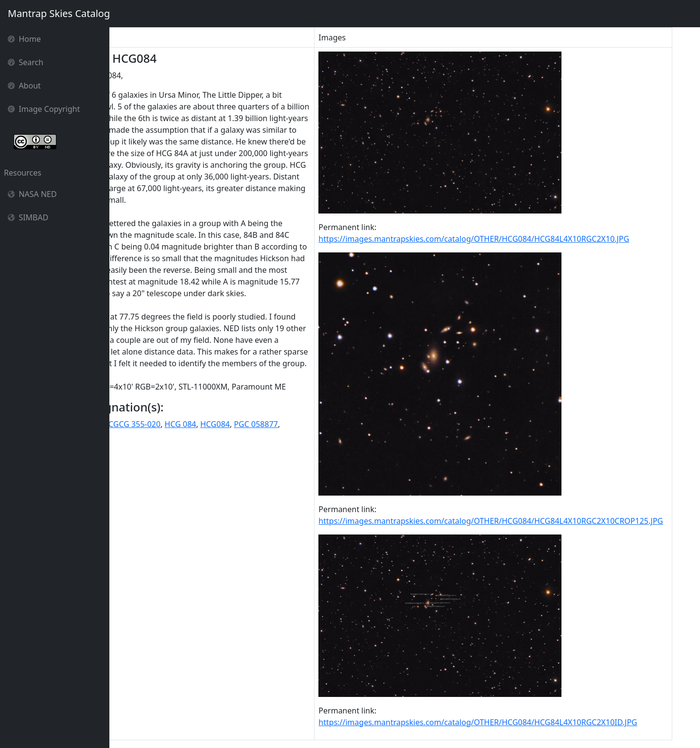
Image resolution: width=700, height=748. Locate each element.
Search (26, 62)
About (24, 86)
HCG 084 (259, 506)
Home (24, 39)
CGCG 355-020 (213, 506)
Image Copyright (44, 109)
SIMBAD (28, 217)
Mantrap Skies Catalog (59, 13)
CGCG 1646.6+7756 (149, 506)
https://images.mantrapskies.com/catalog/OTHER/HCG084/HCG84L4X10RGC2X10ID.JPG (507, 722)
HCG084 (294, 506)
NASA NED (32, 194)
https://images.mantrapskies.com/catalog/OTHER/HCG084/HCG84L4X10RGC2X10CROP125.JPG (520, 521)
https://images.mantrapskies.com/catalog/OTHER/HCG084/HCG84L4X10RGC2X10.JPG (503, 239)
